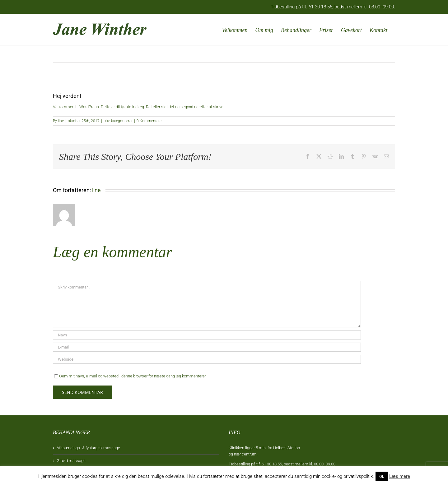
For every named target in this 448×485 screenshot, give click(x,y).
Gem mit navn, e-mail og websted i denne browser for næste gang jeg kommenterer (133, 376)
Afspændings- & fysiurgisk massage (88, 448)
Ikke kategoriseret (118, 121)
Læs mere (400, 476)
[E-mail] (207, 347)
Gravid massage (71, 461)
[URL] (207, 359)
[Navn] (207, 335)
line (61, 121)
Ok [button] (382, 476)
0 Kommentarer (150, 121)
